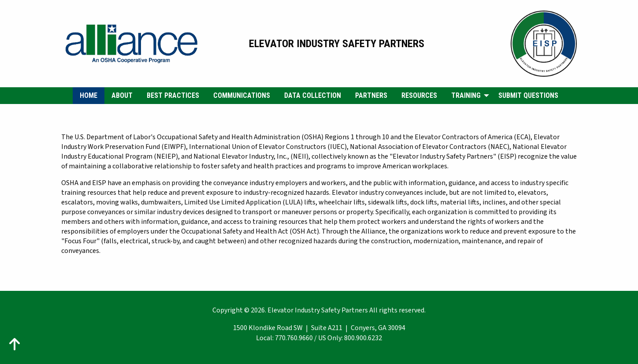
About (122, 95)
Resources (419, 95)
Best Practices (173, 95)
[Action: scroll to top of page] (15, 344)
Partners (371, 95)
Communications (242, 95)
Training (466, 95)
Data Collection (313, 95)
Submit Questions (528, 95)
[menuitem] (89, 96)
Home (89, 95)
